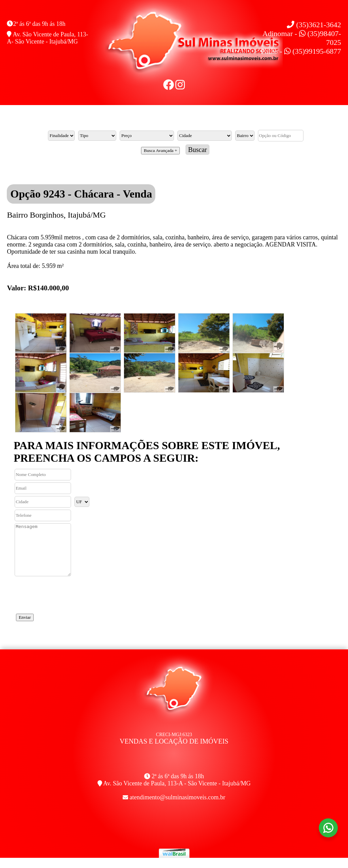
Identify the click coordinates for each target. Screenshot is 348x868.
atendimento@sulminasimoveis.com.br (177, 807)
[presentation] (65, 603)
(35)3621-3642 (314, 25)
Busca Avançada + (160, 150)
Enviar (25, 627)
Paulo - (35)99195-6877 (301, 51)
